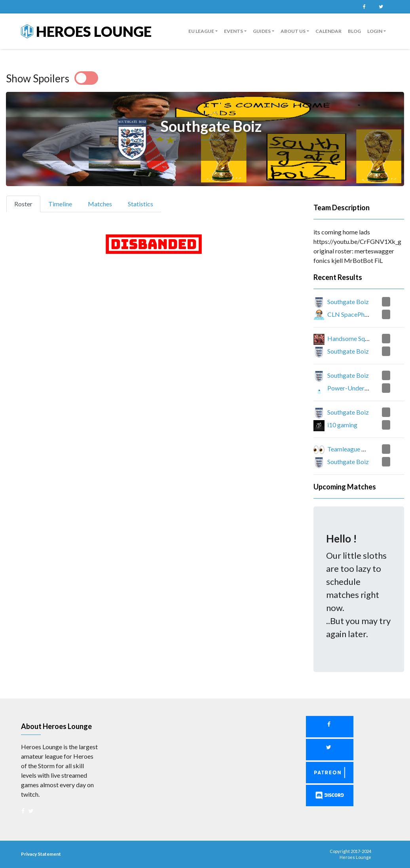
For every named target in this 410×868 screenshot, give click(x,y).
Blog (354, 31)
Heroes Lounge (86, 31)
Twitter (381, 7)
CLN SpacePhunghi (353, 314)
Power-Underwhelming (359, 388)
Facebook (364, 7)
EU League (201, 31)
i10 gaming (342, 425)
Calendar (328, 31)
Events (233, 31)
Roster (27, 203)
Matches (100, 204)
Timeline (60, 204)
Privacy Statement (41, 854)
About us (293, 31)
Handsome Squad (351, 338)
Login (375, 31)
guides (262, 31)
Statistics (140, 204)
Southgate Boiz (348, 302)
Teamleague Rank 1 (354, 449)
